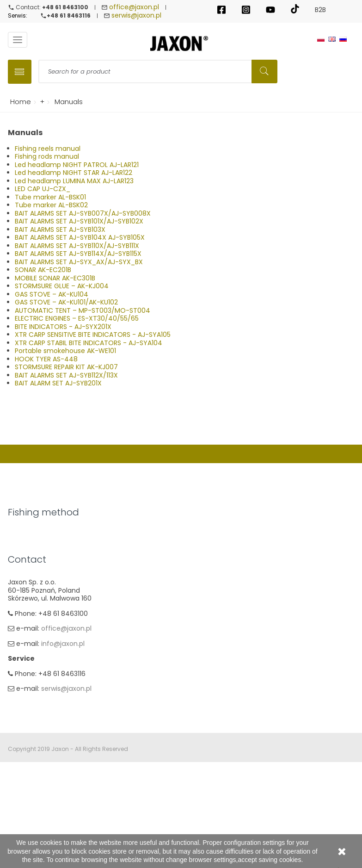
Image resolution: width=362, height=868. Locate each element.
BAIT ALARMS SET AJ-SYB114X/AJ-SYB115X (78, 254)
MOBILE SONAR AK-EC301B (55, 278)
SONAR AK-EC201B (43, 270)
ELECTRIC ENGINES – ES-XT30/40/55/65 (77, 318)
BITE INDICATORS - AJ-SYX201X (63, 327)
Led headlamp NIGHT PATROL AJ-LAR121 (77, 165)
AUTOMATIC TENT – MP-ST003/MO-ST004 (83, 310)
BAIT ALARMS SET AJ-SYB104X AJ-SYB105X (80, 237)
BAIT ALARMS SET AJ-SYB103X (60, 229)
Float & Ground (32, 550)
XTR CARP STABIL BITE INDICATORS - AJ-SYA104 (89, 343)
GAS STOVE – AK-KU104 (52, 294)
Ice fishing (24, 625)
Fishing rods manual (47, 156)
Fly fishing (24, 610)
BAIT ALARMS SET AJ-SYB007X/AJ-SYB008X (83, 213)
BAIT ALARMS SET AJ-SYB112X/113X (66, 375)
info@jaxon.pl (63, 749)
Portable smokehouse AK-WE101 (65, 351)
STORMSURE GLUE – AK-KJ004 (62, 286)
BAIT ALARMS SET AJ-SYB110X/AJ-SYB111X (77, 246)
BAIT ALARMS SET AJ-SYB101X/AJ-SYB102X (79, 221)
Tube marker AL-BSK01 (50, 197)
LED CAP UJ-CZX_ (43, 189)
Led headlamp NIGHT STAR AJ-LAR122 (74, 173)
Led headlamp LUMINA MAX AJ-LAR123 (74, 181)
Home (19, 102)
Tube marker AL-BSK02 (51, 205)
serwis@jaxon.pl (136, 15)
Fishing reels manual (48, 149)
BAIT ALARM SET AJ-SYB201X (58, 383)
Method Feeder (32, 580)
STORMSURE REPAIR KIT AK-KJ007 (66, 367)
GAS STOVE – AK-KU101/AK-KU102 (66, 302)
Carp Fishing (28, 565)
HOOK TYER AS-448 (46, 359)
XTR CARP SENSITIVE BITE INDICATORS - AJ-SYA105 (93, 335)
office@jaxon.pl (134, 7)
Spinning (21, 535)
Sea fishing (25, 595)
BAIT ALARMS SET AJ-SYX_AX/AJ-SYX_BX (79, 262)
